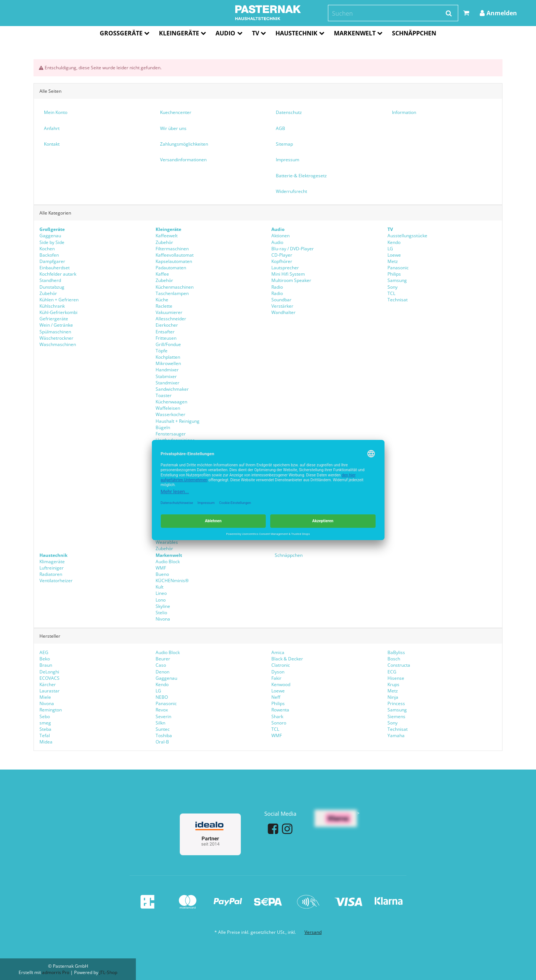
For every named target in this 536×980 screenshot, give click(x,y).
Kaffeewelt (167, 236)
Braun (46, 665)
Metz (393, 261)
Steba (45, 729)
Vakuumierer (169, 312)
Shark (277, 716)
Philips (394, 274)
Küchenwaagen (171, 402)
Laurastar (50, 691)
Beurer (163, 659)
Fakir (276, 678)
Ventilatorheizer (56, 581)
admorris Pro (56, 972)
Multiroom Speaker (291, 280)
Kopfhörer (282, 261)
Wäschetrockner (56, 338)
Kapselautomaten (174, 261)
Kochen (47, 249)
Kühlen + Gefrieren (59, 300)
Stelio (161, 613)
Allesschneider (171, 319)
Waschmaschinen (58, 344)
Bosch (394, 659)
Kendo (394, 242)
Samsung (397, 280)
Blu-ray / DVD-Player (293, 249)
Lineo (161, 593)
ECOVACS (50, 678)
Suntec (163, 729)
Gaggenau (50, 236)
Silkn (160, 723)
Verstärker (282, 306)
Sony (393, 287)
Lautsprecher (285, 268)
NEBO (162, 697)
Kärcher (48, 684)
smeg (45, 723)
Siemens (396, 716)
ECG (392, 671)
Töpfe (162, 351)
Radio (277, 287)
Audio (277, 242)
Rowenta (280, 710)
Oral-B (162, 742)
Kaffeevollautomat (175, 255)
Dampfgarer (52, 261)
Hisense (396, 678)
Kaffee (162, 274)
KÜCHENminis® (172, 581)
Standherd (50, 280)
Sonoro (279, 723)
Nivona (163, 619)
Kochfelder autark (58, 274)
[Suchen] (388, 14)
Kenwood (281, 684)
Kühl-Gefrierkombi (58, 312)
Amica (278, 652)
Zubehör (48, 293)
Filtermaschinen (172, 249)
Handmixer (167, 370)
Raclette (164, 306)
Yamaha (396, 735)
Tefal (45, 735)
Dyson (278, 671)
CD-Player (282, 255)
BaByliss (396, 652)
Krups (393, 684)
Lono (161, 600)
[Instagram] (287, 828)
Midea (46, 742)
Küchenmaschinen (175, 287)
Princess (396, 703)
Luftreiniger (52, 568)
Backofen (49, 255)
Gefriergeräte (54, 319)
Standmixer (167, 382)
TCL (391, 293)
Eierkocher (167, 325)
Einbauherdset (55, 268)
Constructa (399, 665)
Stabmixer (166, 376)
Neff (276, 697)
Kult (159, 587)
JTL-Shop (108, 972)
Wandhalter (283, 312)
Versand (313, 932)
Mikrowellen (168, 363)
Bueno (162, 574)
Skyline (163, 606)
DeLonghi (49, 671)
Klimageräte (52, 561)
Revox (162, 710)
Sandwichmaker (172, 389)
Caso (161, 665)
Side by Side (52, 242)
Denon (162, 671)
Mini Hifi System (288, 274)
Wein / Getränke (56, 325)
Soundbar (281, 300)
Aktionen (280, 236)
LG (390, 249)
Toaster (164, 395)
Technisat (398, 300)
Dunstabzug (52, 287)
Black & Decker (287, 659)
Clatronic (281, 665)
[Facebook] (273, 828)
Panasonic (398, 268)
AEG (44, 652)
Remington (51, 710)
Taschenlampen (172, 293)
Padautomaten (171, 268)
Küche (162, 300)
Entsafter (165, 331)
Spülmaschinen (55, 331)
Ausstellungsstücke (407, 236)
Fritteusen (166, 338)
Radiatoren (51, 574)
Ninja (393, 697)
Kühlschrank (52, 306)
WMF (277, 735)
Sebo (45, 716)
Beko (45, 659)
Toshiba (164, 735)
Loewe (394, 255)
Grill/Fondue (168, 344)
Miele (45, 697)
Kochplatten (168, 357)
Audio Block (168, 652)
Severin (163, 716)
